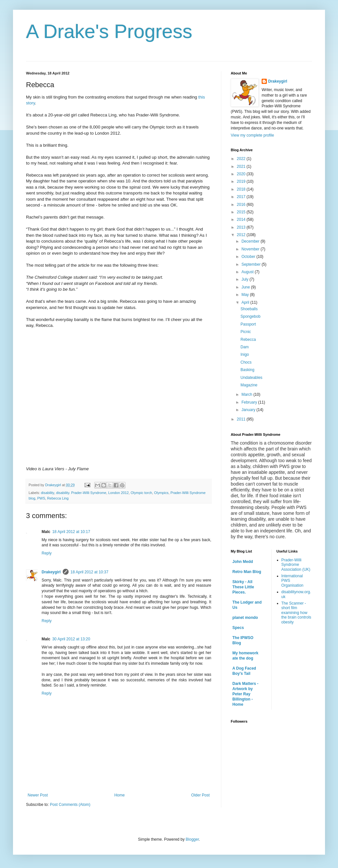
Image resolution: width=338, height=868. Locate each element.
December (251, 241)
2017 (242, 197)
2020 (242, 174)
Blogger (192, 839)
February (250, 402)
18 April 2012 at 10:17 (71, 532)
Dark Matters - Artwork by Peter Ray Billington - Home (245, 694)
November (251, 249)
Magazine (249, 385)
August (248, 272)
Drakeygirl (51, 572)
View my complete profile (252, 135)
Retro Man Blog (247, 572)
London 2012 (118, 493)
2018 (242, 189)
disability (48, 493)
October (249, 257)
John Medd (243, 562)
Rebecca (248, 340)
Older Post (200, 795)
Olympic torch (141, 493)
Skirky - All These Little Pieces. (243, 587)
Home (120, 795)
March (247, 394)
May (246, 295)
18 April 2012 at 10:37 (90, 572)
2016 (242, 205)
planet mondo (245, 618)
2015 (242, 212)
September (252, 264)
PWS (41, 498)
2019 (242, 181)
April (246, 302)
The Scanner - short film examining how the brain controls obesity (296, 613)
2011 (242, 419)
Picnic (246, 332)
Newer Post (38, 795)
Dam (245, 347)
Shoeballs (249, 309)
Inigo (245, 354)
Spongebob (250, 316)
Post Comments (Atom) (70, 805)
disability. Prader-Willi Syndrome (81, 493)
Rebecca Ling (58, 498)
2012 (242, 235)
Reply (47, 553)
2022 (242, 159)
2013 (242, 227)
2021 (242, 167)
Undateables (251, 378)
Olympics (161, 493)
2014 (242, 220)
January (249, 410)
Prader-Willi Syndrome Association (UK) (296, 565)
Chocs (246, 362)
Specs (238, 628)
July (246, 279)
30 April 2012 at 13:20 (71, 639)
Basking (247, 370)
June (246, 287)
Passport (248, 324)
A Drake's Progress (109, 31)
